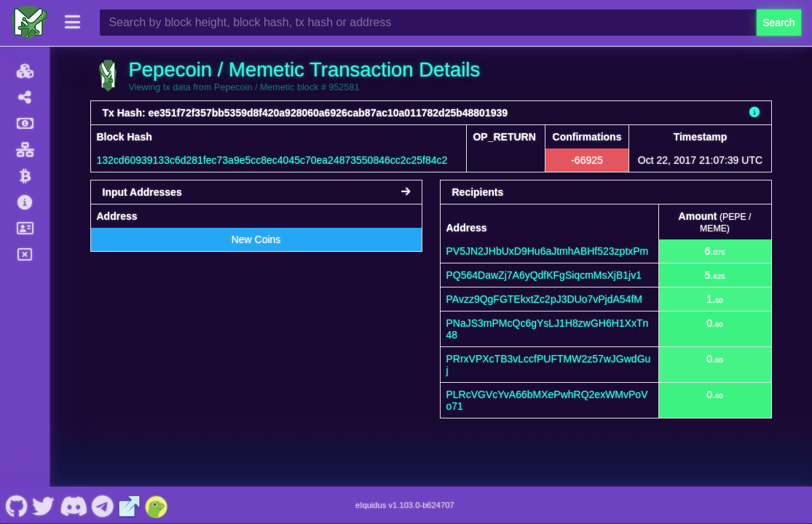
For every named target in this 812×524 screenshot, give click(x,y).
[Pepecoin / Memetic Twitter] (44, 505)
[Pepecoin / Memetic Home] (29, 23)
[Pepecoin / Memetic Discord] (73, 505)
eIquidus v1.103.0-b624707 (405, 505)
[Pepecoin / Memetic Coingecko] (157, 505)
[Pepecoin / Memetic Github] (16, 505)
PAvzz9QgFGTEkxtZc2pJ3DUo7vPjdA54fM (544, 299)
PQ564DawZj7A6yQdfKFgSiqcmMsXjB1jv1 (544, 275)
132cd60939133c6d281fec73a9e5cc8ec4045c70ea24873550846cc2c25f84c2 (272, 160)
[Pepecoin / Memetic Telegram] (103, 505)
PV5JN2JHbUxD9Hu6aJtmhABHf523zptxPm (548, 251)
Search (779, 23)
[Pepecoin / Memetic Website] (130, 505)
